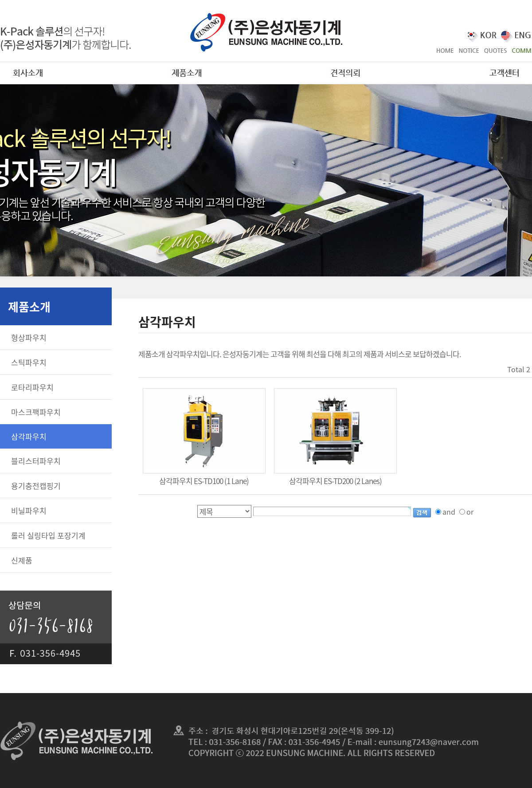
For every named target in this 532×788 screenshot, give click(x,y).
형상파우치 (29, 337)
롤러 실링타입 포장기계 (48, 535)
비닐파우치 (29, 510)
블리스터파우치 (36, 461)
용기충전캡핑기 (36, 486)
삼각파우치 (29, 436)
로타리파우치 (32, 387)
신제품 (22, 560)
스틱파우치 (29, 362)
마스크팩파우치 (36, 412)
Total (516, 369)
